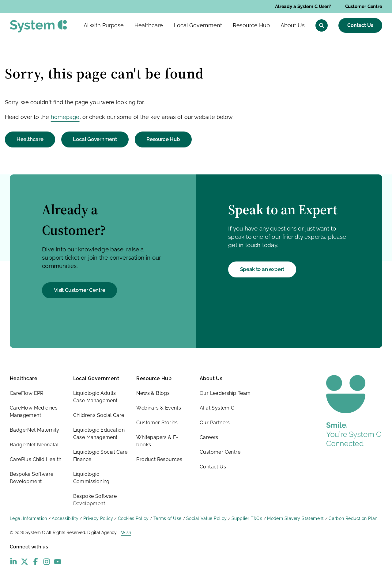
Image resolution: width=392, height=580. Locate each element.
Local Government (95, 139)
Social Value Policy (207, 518)
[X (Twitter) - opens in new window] (24, 562)
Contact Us (360, 25)
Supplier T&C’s (247, 518)
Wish (126, 532)
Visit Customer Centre (80, 290)
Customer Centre (364, 6)
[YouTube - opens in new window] (58, 562)
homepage (65, 117)
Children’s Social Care (99, 415)
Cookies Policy (133, 518)
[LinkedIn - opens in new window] (13, 562)
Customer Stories (157, 423)
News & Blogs (153, 393)
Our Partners (215, 423)
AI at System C (217, 408)
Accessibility (65, 518)
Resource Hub (163, 139)
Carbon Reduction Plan (353, 518)
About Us (211, 378)
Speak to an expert (262, 269)
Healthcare (30, 139)
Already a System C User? (303, 6)
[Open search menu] (322, 25)
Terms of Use (168, 518)
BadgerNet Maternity (35, 430)
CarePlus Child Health (36, 459)
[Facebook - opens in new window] (36, 562)
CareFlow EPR (27, 393)
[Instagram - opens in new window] (47, 562)
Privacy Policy (98, 518)
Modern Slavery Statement (296, 518)
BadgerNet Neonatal (34, 445)
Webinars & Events (159, 408)
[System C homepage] (38, 26)
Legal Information (28, 518)
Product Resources (159, 459)
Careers (209, 437)
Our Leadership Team (225, 393)
